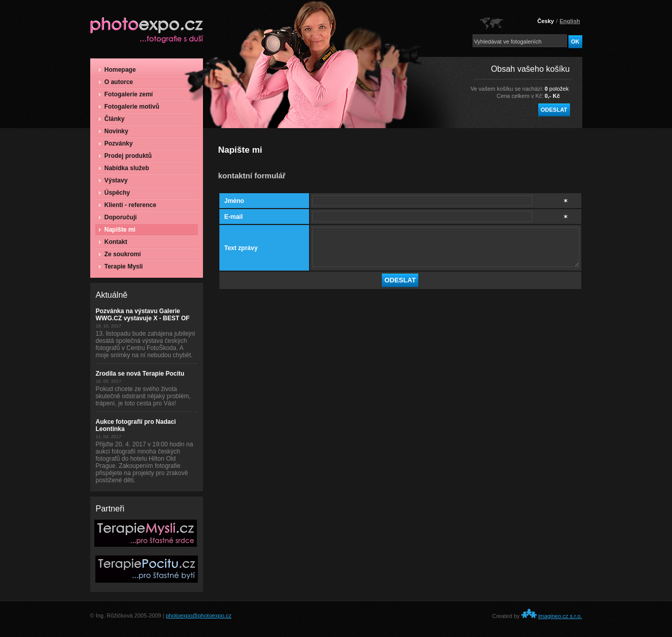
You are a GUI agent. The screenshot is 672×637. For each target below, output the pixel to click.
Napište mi (117, 230)
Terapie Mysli (121, 266)
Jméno (235, 201)
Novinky (114, 131)
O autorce (116, 82)
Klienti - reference (128, 205)
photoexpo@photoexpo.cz (198, 615)
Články (112, 119)
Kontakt (113, 242)
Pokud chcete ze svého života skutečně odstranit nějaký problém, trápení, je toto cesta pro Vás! (143, 396)
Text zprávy (241, 248)
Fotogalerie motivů (129, 107)
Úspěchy (115, 193)
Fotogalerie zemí (126, 94)
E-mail (234, 217)
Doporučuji (118, 217)
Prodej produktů (126, 156)
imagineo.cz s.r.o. (560, 616)
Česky (545, 21)
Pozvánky (116, 143)
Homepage (117, 70)
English (570, 21)
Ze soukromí (120, 254)
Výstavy (113, 180)
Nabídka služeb (124, 168)
